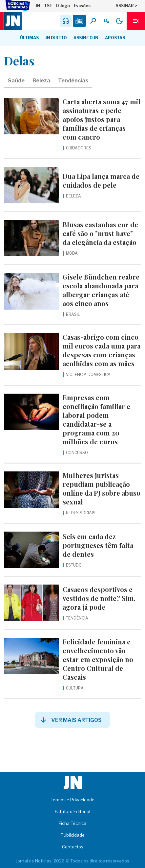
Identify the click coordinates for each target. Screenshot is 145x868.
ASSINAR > (126, 6)
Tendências (73, 81)
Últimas (29, 38)
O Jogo (63, 6)
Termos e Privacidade (72, 800)
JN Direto (56, 38)
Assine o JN (86, 38)
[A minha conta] (106, 21)
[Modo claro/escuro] (119, 21)
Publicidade (73, 835)
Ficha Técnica (72, 823)
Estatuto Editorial (72, 811)
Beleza (41, 81)
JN (38, 6)
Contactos (73, 847)
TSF (48, 6)
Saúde (16, 81)
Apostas (115, 38)
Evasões (82, 6)
